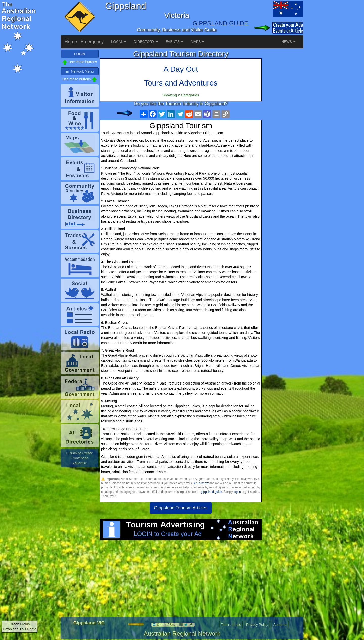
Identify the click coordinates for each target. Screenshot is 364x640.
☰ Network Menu (79, 71)
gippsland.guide (211, 492)
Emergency (92, 42)
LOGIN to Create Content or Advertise (79, 458)
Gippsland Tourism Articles (181, 508)
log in (237, 492)
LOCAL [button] (119, 42)
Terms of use (231, 625)
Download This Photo (20, 629)
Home (71, 42)
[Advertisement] (181, 581)
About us (280, 625)
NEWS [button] (288, 42)
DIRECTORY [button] (146, 42)
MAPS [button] (198, 42)
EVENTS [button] (174, 42)
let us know (201, 483)
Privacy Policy (257, 625)
